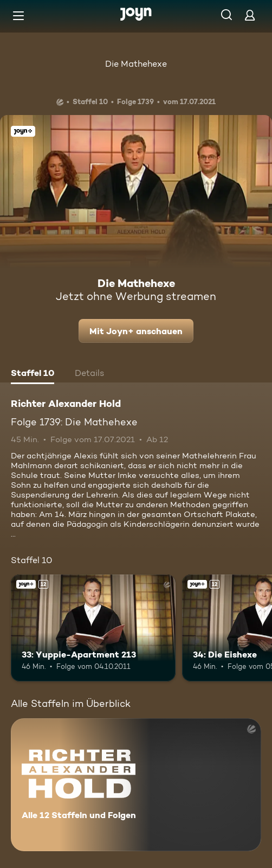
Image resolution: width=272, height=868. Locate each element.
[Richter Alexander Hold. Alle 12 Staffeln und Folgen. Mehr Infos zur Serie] (136, 785)
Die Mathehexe (136, 64)
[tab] (33, 374)
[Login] (250, 15)
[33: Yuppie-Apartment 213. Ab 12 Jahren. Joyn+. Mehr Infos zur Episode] (93, 628)
